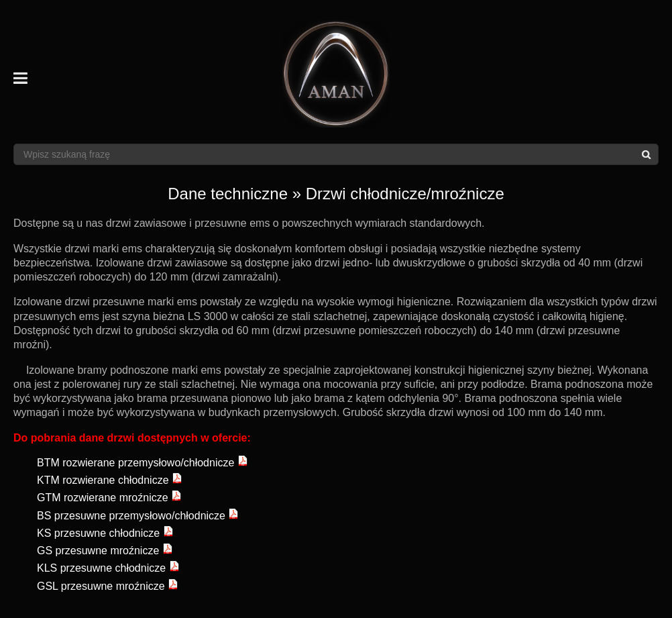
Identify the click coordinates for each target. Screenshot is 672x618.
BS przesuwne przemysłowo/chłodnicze (138, 516)
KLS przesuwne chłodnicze (108, 568)
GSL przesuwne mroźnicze (108, 586)
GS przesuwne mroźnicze (105, 551)
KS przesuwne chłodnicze (105, 533)
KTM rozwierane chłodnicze (110, 480)
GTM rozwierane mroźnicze (109, 498)
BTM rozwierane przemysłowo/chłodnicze (143, 463)
